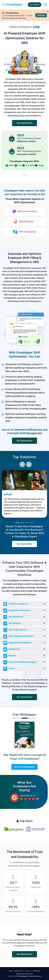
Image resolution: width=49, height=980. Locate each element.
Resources (18, 971)
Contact (28, 971)
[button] (25, 123)
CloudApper (23, 976)
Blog (10, 971)
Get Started (35, 5)
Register (41, 15)
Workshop (37, 971)
